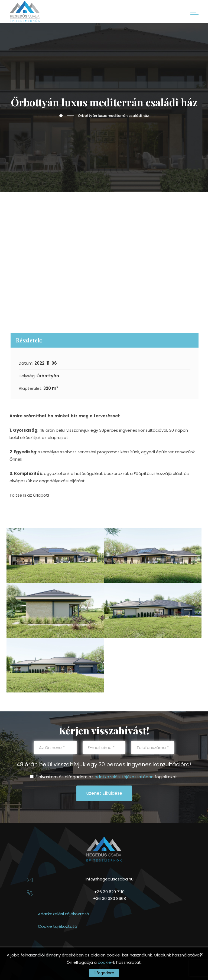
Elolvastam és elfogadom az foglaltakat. (104, 777)
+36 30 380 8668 (110, 898)
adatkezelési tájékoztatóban (124, 777)
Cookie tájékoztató (58, 926)
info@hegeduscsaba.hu (110, 879)
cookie (104, 962)
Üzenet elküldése (104, 793)
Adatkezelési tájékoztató (64, 914)
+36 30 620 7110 (109, 892)
